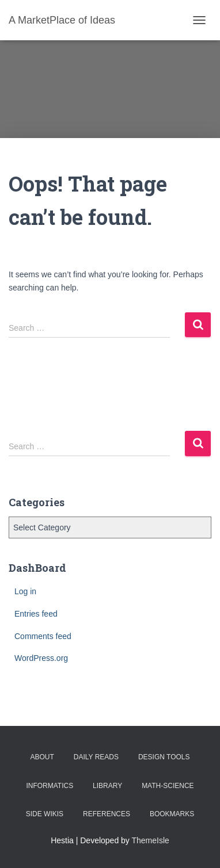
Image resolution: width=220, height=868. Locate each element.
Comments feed (43, 636)
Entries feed (36, 614)
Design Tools (164, 757)
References (107, 814)
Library (107, 786)
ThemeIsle (151, 840)
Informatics (50, 786)
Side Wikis (45, 814)
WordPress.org (41, 658)
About (42, 757)
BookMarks (172, 814)
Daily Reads (96, 757)
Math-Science (168, 786)
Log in (25, 591)
